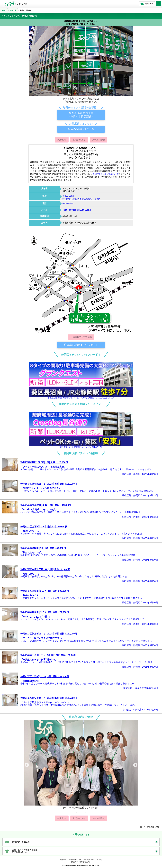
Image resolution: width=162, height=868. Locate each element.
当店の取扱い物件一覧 (81, 129)
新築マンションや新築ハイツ (106, 174)
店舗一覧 (63, 859)
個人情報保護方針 (87, 859)
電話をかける (79, 140)
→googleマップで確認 (81, 337)
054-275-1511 (69, 203)
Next (135, 765)
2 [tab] (81, 812)
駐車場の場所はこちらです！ (81, 345)
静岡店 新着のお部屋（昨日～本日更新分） (81, 115)
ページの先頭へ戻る (151, 827)
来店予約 (62, 140)
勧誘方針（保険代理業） (81, 862)
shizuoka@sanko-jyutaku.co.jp (77, 210)
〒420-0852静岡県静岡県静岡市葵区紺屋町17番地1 (81, 197)
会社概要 (73, 859)
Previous (27, 765)
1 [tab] (76, 812)
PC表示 (100, 859)
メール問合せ (99, 140)
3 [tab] (86, 812)
